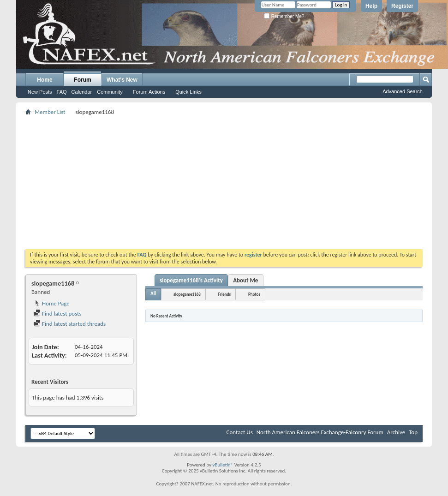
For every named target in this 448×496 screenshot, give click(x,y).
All (153, 294)
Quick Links (188, 92)
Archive (396, 432)
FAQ (62, 92)
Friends (224, 294)
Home (45, 80)
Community (110, 92)
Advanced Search (403, 91)
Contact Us (240, 432)
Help (371, 6)
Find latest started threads (69, 324)
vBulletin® (223, 465)
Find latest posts (57, 314)
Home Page (51, 303)
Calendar (82, 92)
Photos (254, 294)
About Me (245, 280)
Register (402, 6)
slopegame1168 (187, 294)
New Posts (40, 92)
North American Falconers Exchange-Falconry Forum (320, 432)
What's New (122, 80)
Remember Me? (284, 16)
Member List (50, 112)
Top (413, 432)
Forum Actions (149, 92)
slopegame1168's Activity (191, 280)
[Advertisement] (224, 182)
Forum (82, 80)
